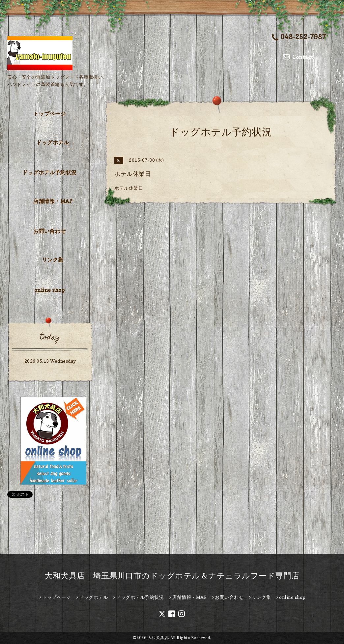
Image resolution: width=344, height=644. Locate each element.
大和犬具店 (158, 638)
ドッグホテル (53, 142)
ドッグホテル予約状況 (50, 172)
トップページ (50, 114)
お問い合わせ (50, 231)
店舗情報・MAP (53, 201)
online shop (50, 290)
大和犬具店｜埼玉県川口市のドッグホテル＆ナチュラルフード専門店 (172, 576)
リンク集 (53, 260)
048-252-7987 (299, 37)
